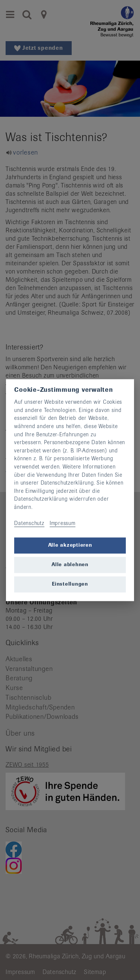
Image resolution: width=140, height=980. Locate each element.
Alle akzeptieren (70, 545)
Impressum (63, 523)
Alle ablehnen (70, 565)
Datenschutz (29, 523)
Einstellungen (70, 584)
